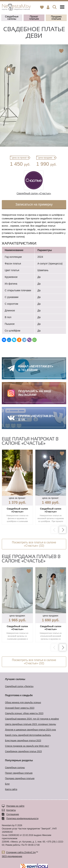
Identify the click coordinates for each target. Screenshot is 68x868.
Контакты (11, 810)
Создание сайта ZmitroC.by (21, 852)
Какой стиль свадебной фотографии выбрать (28, 735)
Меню (62, 7)
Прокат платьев (34, 18)
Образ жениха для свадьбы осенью (23, 703)
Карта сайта (11, 789)
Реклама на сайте (15, 806)
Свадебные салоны (12, 18)
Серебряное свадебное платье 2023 (23, 751)
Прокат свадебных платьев (19, 773)
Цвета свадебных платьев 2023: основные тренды (31, 724)
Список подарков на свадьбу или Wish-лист (27, 746)
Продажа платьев (56, 18)
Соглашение (13, 814)
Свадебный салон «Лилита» (19, 686)
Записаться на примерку (34, 204)
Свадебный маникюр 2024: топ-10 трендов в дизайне (32, 719)
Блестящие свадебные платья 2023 (23, 741)
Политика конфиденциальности (22, 819)
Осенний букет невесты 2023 (20, 708)
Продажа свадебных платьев (20, 778)
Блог (7, 784)
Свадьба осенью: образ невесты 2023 (24, 713)
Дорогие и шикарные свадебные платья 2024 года (30, 730)
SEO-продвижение (12, 856)
